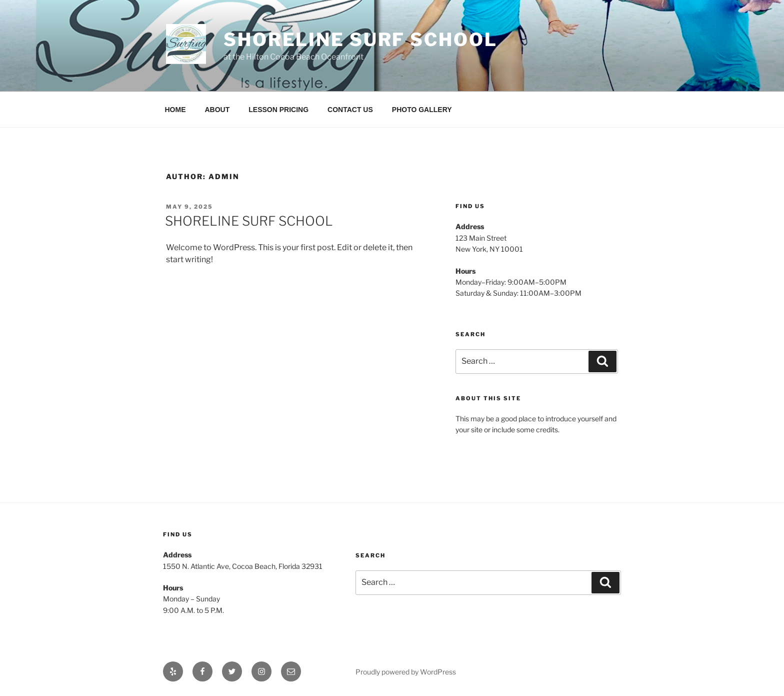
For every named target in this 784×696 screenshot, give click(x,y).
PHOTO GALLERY (422, 110)
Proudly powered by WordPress (406, 672)
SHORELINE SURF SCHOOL (249, 221)
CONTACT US (350, 110)
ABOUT (217, 110)
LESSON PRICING (278, 110)
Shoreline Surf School (360, 40)
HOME (175, 110)
